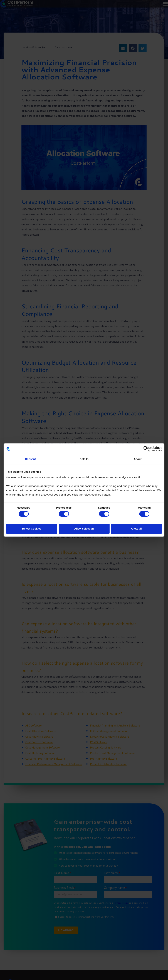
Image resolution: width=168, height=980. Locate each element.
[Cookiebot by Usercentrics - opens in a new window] (146, 449)
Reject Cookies (32, 529)
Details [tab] (84, 459)
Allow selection (84, 529)
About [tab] (138, 459)
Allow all (136, 529)
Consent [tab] (30, 459)
